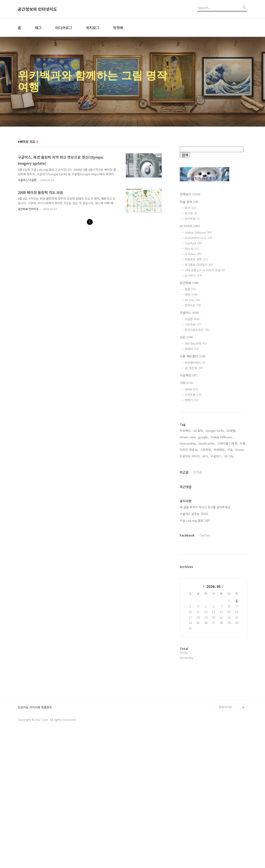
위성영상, (220, 515)
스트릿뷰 (193, 324)
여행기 (192, 400)
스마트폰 (193, 395)
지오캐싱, (186, 496)
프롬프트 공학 (196, 259)
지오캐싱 (189, 375)
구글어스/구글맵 (27, 180)
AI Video (193, 254)
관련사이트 (225, 838)
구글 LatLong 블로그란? (195, 586)
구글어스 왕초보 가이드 (194, 579)
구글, (230, 515)
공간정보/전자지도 (28, 209)
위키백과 (192, 219)
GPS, (205, 521)
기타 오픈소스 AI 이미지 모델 (205, 270)
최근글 (184, 537)
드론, (243, 508)
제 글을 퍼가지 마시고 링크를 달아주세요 (205, 572)
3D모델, (231, 496)
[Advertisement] (213, 449)
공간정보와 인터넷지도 (37, 9)
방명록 (118, 28)
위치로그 (93, 28)
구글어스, (216, 521)
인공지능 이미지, (190, 521)
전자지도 (193, 305)
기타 (186, 383)
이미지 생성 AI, (189, 515)
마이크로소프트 (197, 330)
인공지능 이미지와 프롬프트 (35, 838)
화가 (190, 208)
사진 (186, 337)
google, (203, 502)
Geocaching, (188, 508)
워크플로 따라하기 (199, 265)
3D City (192, 300)
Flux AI (192, 249)
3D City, (229, 521)
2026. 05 (214, 652)
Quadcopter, (207, 508)
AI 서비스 (193, 275)
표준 (190, 289)
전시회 (191, 213)
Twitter (205, 600)
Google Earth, (215, 496)
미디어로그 (64, 28)
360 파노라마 (196, 343)
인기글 (197, 537)
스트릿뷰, (206, 515)
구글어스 (189, 313)
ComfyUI (193, 243)
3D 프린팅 (194, 368)
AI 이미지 (190, 226)
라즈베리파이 (195, 363)
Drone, (240, 515)
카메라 (192, 349)
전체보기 (190, 194)
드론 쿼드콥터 (193, 356)
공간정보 (189, 283)
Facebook (187, 600)
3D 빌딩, (199, 496)
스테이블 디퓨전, (228, 508)
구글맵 (192, 319)
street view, (188, 502)
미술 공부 (189, 202)
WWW (191, 389)
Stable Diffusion (198, 232)
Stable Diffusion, (222, 502)
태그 (38, 28)
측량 (191, 295)
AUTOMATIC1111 (199, 238)
